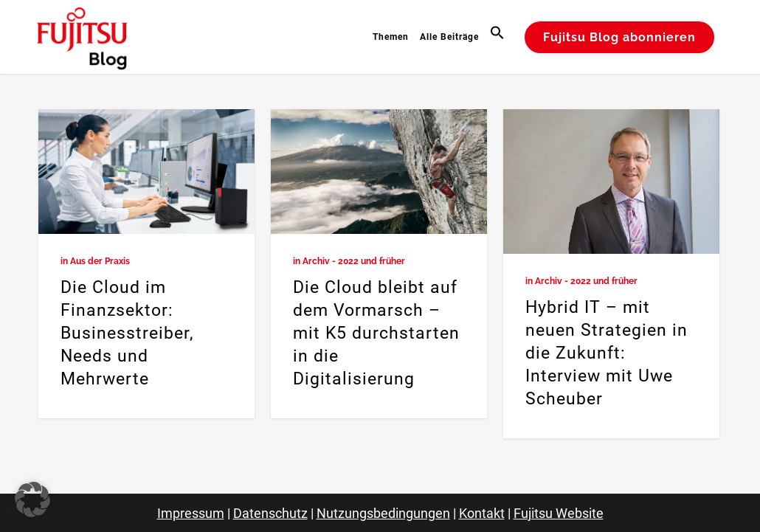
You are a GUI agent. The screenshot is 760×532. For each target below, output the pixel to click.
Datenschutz (270, 513)
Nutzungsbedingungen (383, 513)
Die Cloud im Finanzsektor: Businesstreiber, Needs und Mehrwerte (127, 333)
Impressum (191, 513)
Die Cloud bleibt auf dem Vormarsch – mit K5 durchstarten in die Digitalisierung (376, 333)
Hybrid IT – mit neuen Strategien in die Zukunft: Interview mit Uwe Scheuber (607, 353)
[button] (499, 37)
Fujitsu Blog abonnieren (619, 37)
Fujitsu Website (559, 513)
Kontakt (482, 513)
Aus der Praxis (100, 261)
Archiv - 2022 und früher (354, 261)
